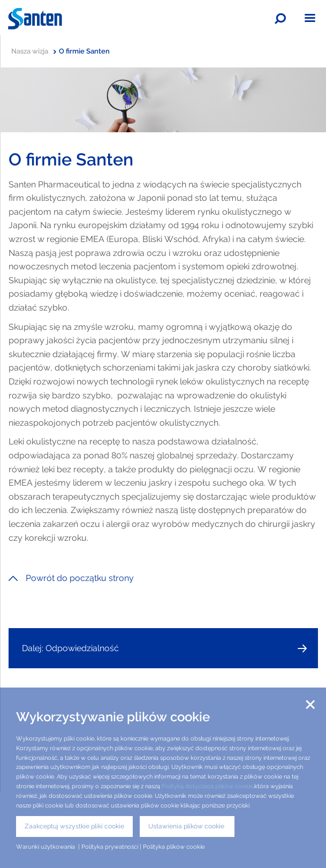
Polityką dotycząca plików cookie (207, 786)
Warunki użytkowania (46, 847)
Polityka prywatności (110, 847)
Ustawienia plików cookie (187, 826)
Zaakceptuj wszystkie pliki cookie (74, 826)
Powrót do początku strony (71, 578)
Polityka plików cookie (174, 847)
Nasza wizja (34, 51)
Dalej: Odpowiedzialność (70, 648)
